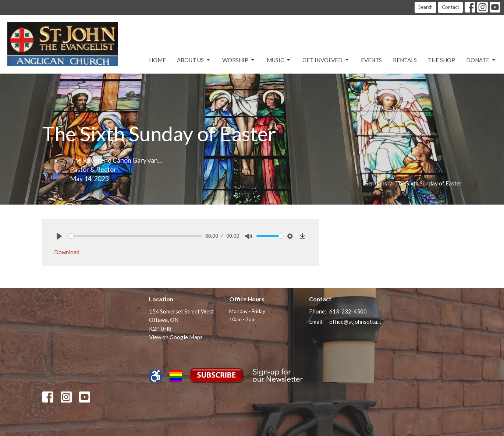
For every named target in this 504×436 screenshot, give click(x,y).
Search (425, 7)
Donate (481, 60)
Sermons (376, 183)
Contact (450, 7)
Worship (239, 60)
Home (157, 60)
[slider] (135, 236)
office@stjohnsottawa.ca (356, 322)
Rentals (405, 60)
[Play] (59, 236)
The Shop (441, 60)
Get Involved (326, 60)
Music (279, 60)
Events (371, 60)
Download (67, 252)
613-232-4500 (348, 311)
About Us (194, 60)
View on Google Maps (176, 337)
